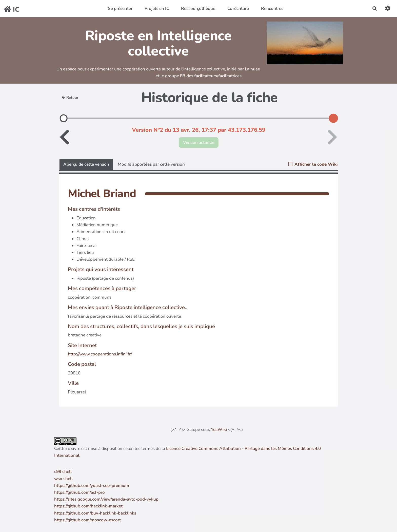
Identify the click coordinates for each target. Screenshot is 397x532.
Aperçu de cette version (86, 164)
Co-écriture (238, 8)
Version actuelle (199, 142)
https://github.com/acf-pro (80, 492)
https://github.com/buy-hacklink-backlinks (95, 513)
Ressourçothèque (198, 8)
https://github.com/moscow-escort (87, 520)
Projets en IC (157, 8)
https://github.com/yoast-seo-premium (92, 486)
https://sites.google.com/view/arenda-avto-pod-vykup (106, 499)
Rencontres (272, 8)
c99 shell (63, 472)
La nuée (252, 69)
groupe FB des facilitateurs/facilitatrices (203, 76)
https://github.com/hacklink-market (88, 506)
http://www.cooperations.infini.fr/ (100, 354)
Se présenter (120, 8)
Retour (70, 98)
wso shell (63, 479)
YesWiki (219, 430)
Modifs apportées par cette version (151, 164)
